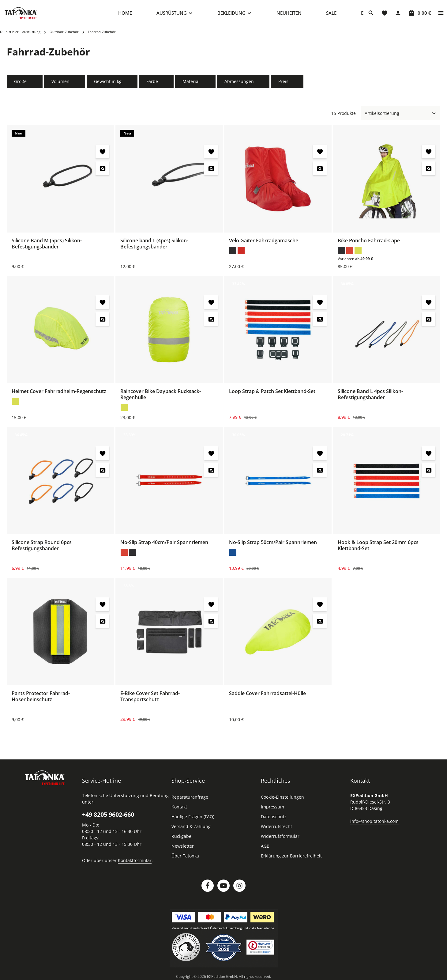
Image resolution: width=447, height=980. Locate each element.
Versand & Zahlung (191, 828)
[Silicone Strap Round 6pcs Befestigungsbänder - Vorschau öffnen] (102, 472)
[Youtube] (223, 887)
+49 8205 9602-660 (108, 816)
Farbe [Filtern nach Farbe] (156, 83)
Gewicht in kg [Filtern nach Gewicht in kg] (112, 83)
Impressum (272, 809)
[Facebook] (208, 887)
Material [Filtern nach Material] (195, 83)
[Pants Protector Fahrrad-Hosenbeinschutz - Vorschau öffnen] (102, 623)
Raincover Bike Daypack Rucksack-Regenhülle (161, 396)
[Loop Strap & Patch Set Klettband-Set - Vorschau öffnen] (320, 321)
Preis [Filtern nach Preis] (287, 83)
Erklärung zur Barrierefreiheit (291, 858)
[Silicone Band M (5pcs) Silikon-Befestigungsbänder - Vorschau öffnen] (102, 170)
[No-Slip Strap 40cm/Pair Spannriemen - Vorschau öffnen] (211, 472)
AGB (265, 848)
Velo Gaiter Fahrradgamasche (264, 242)
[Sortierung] (400, 115)
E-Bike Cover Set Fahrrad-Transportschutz (150, 698)
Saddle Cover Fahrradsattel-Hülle (267, 695)
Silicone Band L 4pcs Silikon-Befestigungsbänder (370, 396)
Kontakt (179, 809)
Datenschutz (274, 818)
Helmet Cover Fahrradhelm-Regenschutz (59, 393)
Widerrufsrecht (276, 828)
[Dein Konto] (398, 14)
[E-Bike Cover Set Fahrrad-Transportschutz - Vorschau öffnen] (211, 623)
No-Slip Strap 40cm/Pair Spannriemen (164, 544)
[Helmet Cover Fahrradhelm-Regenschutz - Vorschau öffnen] (102, 321)
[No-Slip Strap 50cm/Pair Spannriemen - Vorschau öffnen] (320, 472)
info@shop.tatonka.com (374, 823)
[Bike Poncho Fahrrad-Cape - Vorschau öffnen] (428, 170)
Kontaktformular (135, 862)
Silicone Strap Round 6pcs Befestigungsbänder (42, 547)
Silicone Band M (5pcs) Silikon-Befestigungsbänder (47, 245)
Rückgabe (181, 838)
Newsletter (183, 848)
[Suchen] (371, 14)
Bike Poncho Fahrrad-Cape (369, 242)
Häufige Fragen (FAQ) (193, 818)
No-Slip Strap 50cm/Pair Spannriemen (273, 544)
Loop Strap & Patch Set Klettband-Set (272, 393)
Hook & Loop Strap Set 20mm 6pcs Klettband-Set (378, 547)
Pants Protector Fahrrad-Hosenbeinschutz (41, 698)
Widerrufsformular (280, 838)
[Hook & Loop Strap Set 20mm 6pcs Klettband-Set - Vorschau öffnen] (428, 472)
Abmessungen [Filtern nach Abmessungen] (243, 83)
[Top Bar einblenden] (441, 14)
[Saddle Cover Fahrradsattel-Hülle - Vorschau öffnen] (320, 623)
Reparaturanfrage (190, 799)
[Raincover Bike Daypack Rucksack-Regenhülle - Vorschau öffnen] (211, 321)
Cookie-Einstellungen (282, 799)
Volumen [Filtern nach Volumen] (65, 83)
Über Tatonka (185, 858)
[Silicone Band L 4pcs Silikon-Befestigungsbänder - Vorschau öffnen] (428, 321)
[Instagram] (239, 887)
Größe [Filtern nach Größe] (25, 83)
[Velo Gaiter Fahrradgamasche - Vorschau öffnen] (320, 170)
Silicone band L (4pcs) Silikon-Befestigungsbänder (154, 245)
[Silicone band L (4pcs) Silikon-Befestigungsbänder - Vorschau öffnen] (211, 170)
